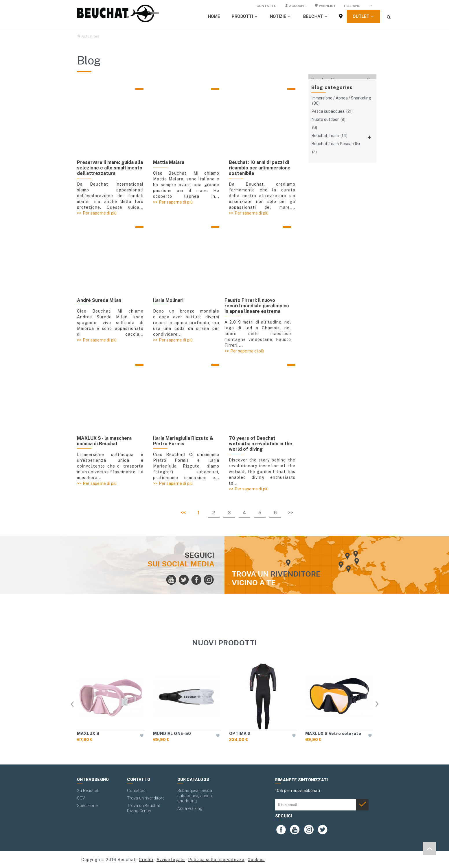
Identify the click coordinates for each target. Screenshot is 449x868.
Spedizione (87, 806)
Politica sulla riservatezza (216, 860)
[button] (245, 17)
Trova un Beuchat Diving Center (143, 808)
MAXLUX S (88, 734)
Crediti (146, 860)
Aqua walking (190, 808)
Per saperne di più (100, 213)
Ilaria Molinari (168, 300)
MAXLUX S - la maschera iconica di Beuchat (104, 441)
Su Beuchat (88, 791)
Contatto (267, 6)
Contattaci (137, 791)
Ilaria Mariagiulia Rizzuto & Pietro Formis (183, 441)
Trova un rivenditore (146, 798)
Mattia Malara (169, 162)
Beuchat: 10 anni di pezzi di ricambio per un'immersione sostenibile (260, 168)
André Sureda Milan (99, 300)
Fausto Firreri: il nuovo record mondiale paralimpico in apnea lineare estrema (257, 306)
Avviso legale (171, 860)
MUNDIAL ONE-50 (172, 734)
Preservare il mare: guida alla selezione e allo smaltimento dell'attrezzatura (110, 168)
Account (296, 6)
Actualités (90, 36)
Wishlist (325, 6)
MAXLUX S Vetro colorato (333, 734)
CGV (81, 798)
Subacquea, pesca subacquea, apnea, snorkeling (195, 796)
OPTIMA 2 (240, 734)
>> (290, 513)
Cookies (256, 860)
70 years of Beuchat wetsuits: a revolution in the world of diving (261, 444)
